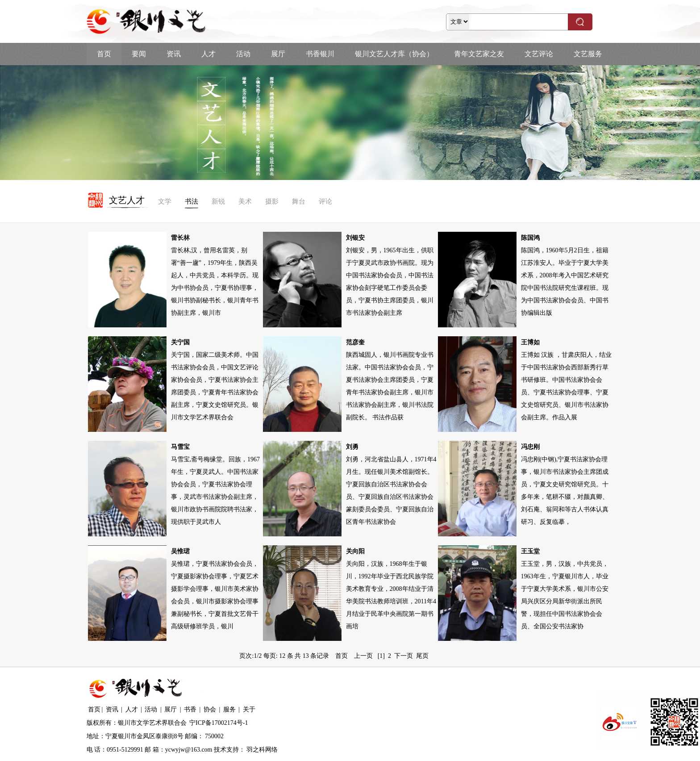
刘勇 (352, 447)
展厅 (278, 54)
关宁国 (180, 342)
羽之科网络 (262, 750)
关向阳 (355, 551)
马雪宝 (180, 447)
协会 (210, 709)
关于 (249, 709)
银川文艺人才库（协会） (394, 54)
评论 (325, 201)
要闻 (139, 54)
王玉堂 (530, 551)
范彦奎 (355, 342)
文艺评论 (539, 54)
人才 (208, 54)
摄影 (272, 201)
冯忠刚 (530, 447)
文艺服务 (588, 54)
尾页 (422, 656)
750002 (214, 736)
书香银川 (320, 54)
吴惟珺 (180, 551)
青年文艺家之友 (479, 54)
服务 (229, 709)
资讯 (174, 54)
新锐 (218, 201)
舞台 (299, 201)
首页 (104, 54)
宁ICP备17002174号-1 (219, 723)
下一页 (404, 656)
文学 (165, 201)
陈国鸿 (530, 238)
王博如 (530, 342)
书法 (192, 201)
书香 (190, 709)
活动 (243, 54)
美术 (245, 201)
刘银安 (355, 238)
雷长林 (180, 238)
